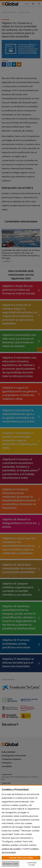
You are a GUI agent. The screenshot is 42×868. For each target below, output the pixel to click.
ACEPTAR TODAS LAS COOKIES (21, 858)
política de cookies (11, 849)
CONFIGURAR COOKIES (32, 864)
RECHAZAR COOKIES (11, 864)
